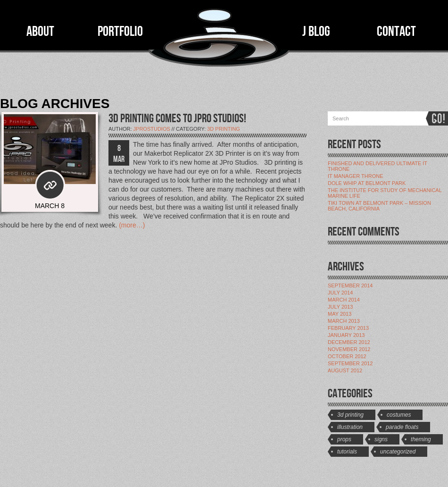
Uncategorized (398, 452)
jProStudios (152, 129)
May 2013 (340, 314)
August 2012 (345, 370)
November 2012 (349, 349)
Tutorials (347, 452)
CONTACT (396, 32)
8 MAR (119, 154)
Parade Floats (402, 427)
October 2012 (347, 356)
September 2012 (350, 363)
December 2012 (349, 342)
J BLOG (316, 32)
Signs (381, 439)
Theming (421, 439)
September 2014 (350, 285)
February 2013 (348, 328)
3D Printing (224, 129)
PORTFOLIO (120, 32)
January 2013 (346, 335)
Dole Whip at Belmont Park (367, 183)
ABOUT (40, 32)
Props (344, 439)
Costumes (399, 415)
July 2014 (340, 293)
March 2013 (344, 321)
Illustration (350, 427)
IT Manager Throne (356, 176)
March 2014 (344, 300)
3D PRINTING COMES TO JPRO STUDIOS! (177, 119)
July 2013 (340, 307)
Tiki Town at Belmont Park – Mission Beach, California (379, 206)
